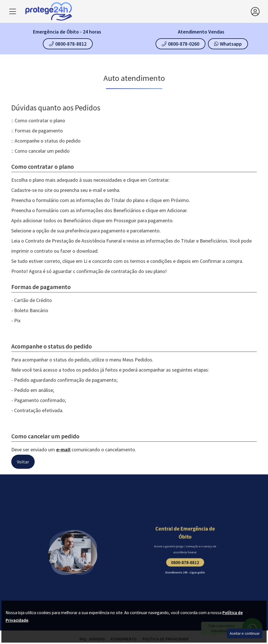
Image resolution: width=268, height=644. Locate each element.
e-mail (63, 449)
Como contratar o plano (40, 120)
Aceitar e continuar (245, 633)
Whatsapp (228, 44)
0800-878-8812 (68, 44)
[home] (138, 11)
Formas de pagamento (39, 131)
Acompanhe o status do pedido (48, 141)
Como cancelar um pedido (42, 151)
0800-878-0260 (180, 44)
